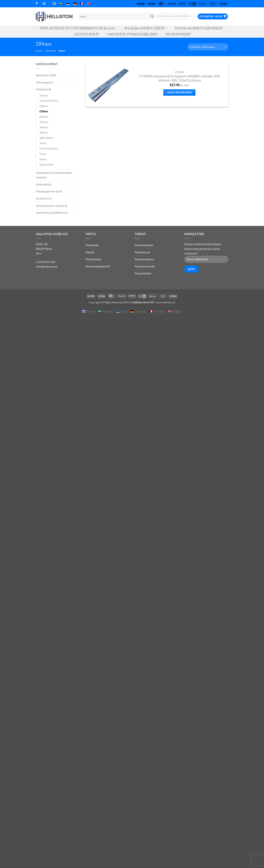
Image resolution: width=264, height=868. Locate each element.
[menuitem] (54, 4)
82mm (43, 159)
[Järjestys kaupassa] (208, 47)
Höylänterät (51, 51)
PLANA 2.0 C (44, 198)
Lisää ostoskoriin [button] (179, 92)
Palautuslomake (145, 266)
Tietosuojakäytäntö (98, 266)
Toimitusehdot (144, 245)
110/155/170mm (49, 101)
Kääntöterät (87, 35)
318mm (44, 127)
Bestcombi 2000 (46, 75)
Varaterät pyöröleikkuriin (132, 35)
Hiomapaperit (178, 35)
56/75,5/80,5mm (49, 148)
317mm (44, 122)
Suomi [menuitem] (90, 311)
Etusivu (39, 51)
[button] (174, 16)
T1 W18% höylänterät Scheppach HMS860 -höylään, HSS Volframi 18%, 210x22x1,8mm (179, 78)
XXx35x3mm (47, 165)
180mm (44, 106)
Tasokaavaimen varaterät (199, 29)
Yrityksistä (92, 245)
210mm (44, 111)
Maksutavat (142, 252)
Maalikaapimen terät (146, 29)
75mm (43, 154)
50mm (43, 143)
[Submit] (152, 16)
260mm (44, 117)
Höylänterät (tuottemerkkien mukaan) (78, 29)
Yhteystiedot (93, 259)
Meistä (90, 252)
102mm (44, 95)
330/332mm (46, 138)
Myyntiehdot (143, 273)
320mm (44, 133)
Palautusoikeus (144, 259)
